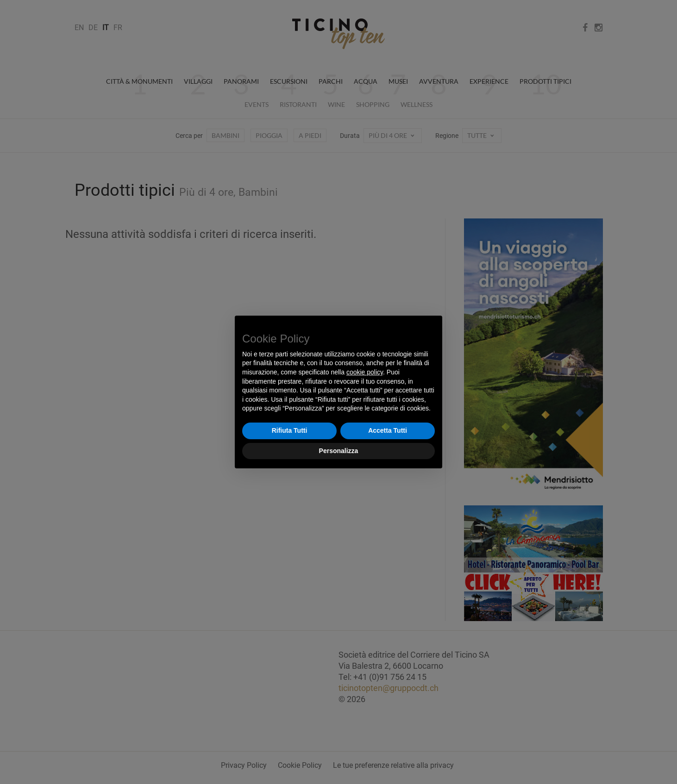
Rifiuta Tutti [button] (290, 430)
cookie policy (365, 372)
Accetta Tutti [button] (388, 430)
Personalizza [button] (339, 451)
